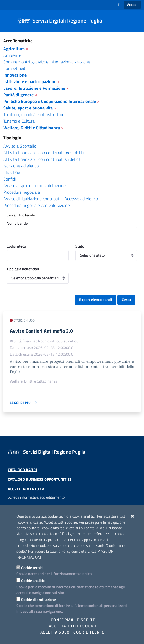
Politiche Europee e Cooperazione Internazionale (50, 101)
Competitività (16, 68)
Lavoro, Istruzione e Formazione (34, 88)
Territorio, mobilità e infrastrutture (34, 114)
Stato (80, 246)
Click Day (12, 172)
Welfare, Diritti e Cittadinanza (32, 128)
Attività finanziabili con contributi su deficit (42, 159)
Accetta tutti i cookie (73, 626)
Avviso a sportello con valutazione (34, 185)
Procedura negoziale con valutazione (37, 205)
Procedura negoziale (22, 192)
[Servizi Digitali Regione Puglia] (63, 21)
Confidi (9, 179)
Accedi (132, 5)
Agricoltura (14, 49)
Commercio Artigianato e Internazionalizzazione (47, 62)
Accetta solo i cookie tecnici (73, 632)
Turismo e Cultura (19, 121)
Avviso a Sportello (20, 146)
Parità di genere (18, 95)
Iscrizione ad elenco (21, 166)
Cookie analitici (33, 580)
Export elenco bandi (95, 300)
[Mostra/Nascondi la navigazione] (11, 20)
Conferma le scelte (73, 620)
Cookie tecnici (32, 568)
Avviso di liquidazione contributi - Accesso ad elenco (51, 199)
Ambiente (12, 55)
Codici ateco (16, 246)
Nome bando (17, 223)
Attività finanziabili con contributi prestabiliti (43, 153)
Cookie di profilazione (38, 599)
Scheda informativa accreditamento (36, 497)
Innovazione (15, 75)
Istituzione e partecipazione (30, 81)
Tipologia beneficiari (23, 269)
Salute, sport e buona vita (28, 108)
